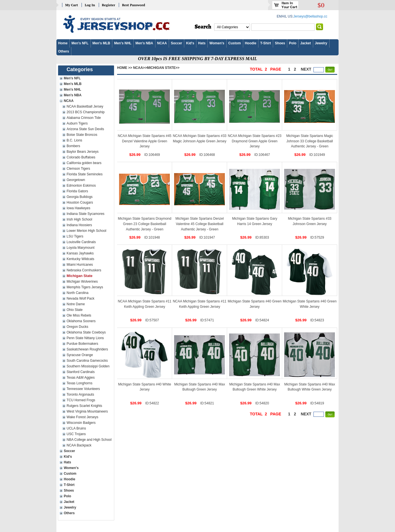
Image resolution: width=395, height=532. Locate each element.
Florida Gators (77, 191)
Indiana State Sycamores (85, 214)
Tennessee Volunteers (83, 389)
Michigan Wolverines (82, 282)
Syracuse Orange (80, 355)
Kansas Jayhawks (80, 253)
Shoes (280, 43)
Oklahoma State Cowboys (86, 332)
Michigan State (80, 276)
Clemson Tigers (78, 169)
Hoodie (251, 43)
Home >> (125, 68)
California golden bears (84, 163)
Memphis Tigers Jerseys (85, 287)
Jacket (305, 43)
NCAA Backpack (79, 445)
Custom (235, 43)
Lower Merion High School (86, 231)
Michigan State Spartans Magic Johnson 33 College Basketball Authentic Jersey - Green (310, 141)
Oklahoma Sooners (81, 321)
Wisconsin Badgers (81, 423)
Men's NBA (144, 43)
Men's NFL (80, 43)
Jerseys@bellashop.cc (310, 16)
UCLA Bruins (76, 428)
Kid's (190, 43)
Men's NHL (123, 43)
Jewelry (321, 43)
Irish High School (79, 219)
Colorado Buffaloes (81, 157)
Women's (217, 43)
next (306, 69)
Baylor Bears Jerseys (83, 152)
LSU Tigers (75, 236)
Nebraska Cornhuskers (84, 270)
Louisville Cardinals (81, 242)
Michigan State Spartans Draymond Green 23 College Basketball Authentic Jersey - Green (145, 224)
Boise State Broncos (82, 135)
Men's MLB (101, 43)
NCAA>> (140, 68)
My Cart (72, 5)
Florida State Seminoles (85, 174)
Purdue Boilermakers (82, 344)
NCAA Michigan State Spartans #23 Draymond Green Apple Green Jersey (254, 141)
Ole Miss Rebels (79, 315)
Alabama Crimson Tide (84, 118)
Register (108, 5)
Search (203, 27)
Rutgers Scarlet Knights (84, 406)
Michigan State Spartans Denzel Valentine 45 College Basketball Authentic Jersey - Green (200, 224)
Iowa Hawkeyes (78, 208)
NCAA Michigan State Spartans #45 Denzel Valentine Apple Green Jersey (144, 141)
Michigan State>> (163, 68)
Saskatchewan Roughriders (87, 349)
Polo (293, 43)
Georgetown (76, 180)
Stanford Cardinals (81, 372)
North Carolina (77, 293)
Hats (202, 43)
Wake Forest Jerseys (82, 417)
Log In (90, 5)
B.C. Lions (74, 140)
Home (63, 43)
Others (64, 51)
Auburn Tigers (77, 123)
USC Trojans (76, 434)
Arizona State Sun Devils (85, 129)
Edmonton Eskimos (81, 186)
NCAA (162, 43)
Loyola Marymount (81, 248)
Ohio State (75, 310)
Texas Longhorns (79, 383)
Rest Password (133, 5)
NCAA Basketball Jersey (85, 106)
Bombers (73, 146)
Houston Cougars (80, 202)
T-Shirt (265, 43)
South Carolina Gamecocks (87, 361)
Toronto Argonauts (80, 394)
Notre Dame (76, 304)
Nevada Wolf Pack (81, 298)
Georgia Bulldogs (80, 197)
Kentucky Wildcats (80, 259)
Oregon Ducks (77, 327)
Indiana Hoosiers (79, 225)
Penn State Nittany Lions (85, 338)
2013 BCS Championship (86, 112)
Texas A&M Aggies (81, 378)
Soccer (176, 43)
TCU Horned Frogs (81, 400)
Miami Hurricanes (80, 265)
